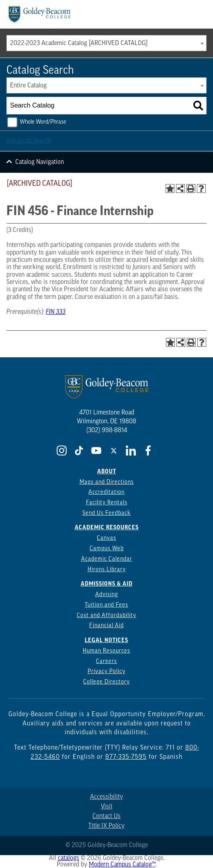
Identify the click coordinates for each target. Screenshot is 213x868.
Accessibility (106, 797)
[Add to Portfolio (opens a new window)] (170, 189)
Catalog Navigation (40, 162)
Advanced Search (29, 141)
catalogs (69, 858)
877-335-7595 (126, 757)
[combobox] (106, 43)
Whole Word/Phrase (43, 122)
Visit (107, 807)
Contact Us (106, 816)
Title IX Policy (106, 826)
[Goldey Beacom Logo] (39, 14)
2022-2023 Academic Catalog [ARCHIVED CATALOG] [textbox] (79, 44)
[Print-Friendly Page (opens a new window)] (191, 189)
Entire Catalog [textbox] (28, 86)
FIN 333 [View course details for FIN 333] (56, 312)
